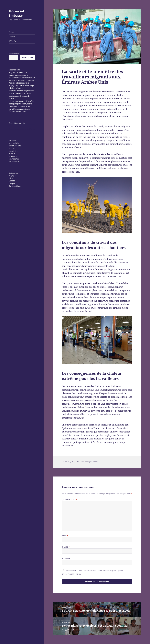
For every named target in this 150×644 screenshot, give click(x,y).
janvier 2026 (14, 143)
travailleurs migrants (119, 126)
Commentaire (70, 500)
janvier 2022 (14, 159)
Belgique (12, 176)
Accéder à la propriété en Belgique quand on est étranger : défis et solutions (22, 85)
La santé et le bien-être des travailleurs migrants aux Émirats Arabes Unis (20, 109)
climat (11, 178)
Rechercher (14, 54)
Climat (12, 32)
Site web (66, 558)
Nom (65, 536)
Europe (12, 37)
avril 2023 (13, 154)
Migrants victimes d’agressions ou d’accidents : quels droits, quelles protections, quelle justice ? (21, 95)
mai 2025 (13, 148)
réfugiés (12, 183)
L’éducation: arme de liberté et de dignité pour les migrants (21, 102)
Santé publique (15, 186)
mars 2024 (13, 151)
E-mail (66, 547)
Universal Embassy (16, 13)
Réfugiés (12, 41)
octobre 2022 (14, 156)
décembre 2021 (15, 161)
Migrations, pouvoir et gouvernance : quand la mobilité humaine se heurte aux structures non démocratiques (22, 76)
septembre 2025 (15, 146)
